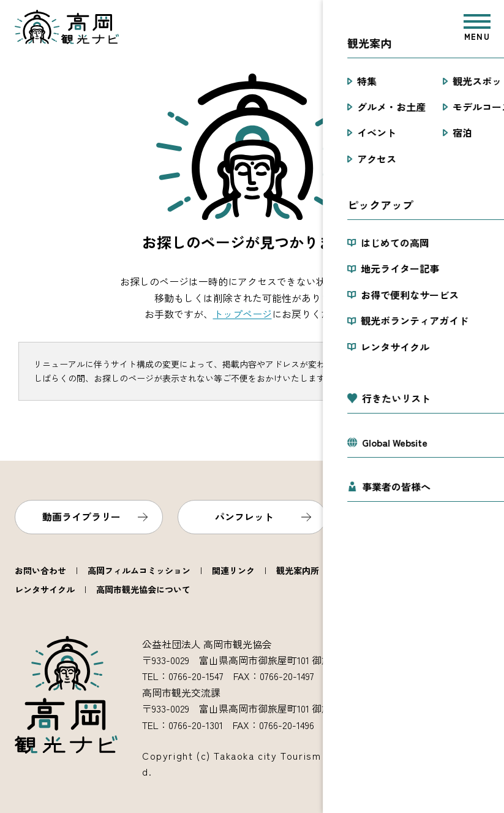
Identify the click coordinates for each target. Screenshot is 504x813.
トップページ (243, 314)
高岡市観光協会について (143, 589)
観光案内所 (298, 570)
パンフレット (244, 516)
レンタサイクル (45, 589)
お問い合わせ (40, 570)
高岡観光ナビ (67, 27)
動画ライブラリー (81, 516)
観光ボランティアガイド (388, 570)
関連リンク (233, 570)
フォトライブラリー (408, 516)
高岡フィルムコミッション (139, 570)
